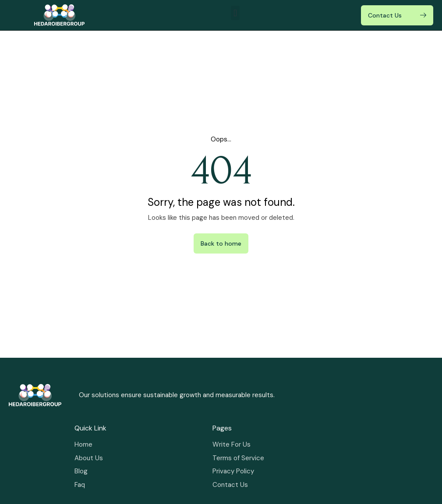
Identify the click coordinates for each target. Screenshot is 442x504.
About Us (89, 458)
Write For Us (232, 444)
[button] (235, 13)
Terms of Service (238, 458)
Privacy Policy (233, 471)
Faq (80, 485)
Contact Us (230, 485)
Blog (81, 471)
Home (83, 444)
